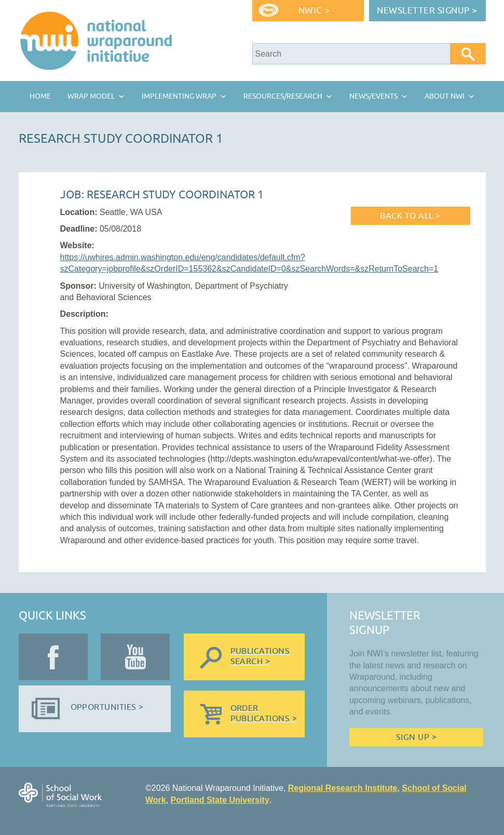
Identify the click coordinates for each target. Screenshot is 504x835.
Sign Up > (416, 737)
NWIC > (314, 11)
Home (40, 96)
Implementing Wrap (179, 96)
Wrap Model (91, 96)
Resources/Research (283, 96)
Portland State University (220, 800)
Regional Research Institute (343, 788)
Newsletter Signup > (427, 11)
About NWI (445, 96)
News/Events (373, 96)
